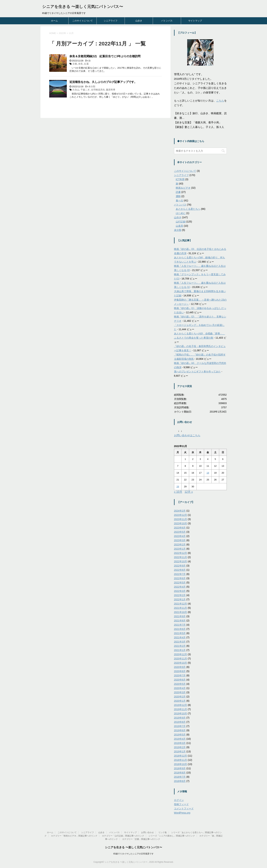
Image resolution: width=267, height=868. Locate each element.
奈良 (81, 64)
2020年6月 (180, 680)
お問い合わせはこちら (187, 435)
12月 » (189, 492)
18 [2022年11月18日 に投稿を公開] (208, 473)
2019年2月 (180, 747)
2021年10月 (181, 612)
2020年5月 (180, 684)
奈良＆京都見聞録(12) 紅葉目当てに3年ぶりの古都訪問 (105, 56)
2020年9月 (180, 667)
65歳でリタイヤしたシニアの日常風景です (133, 854)
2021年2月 (180, 646)
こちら (220, 101)
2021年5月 (180, 633)
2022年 (62, 33)
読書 (178, 192)
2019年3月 (180, 743)
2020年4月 (180, 688)
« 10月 (178, 492)
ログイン (179, 800)
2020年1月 (180, 701)
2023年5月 (180, 532)
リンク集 (163, 832)
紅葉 (86, 64)
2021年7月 (180, 625)
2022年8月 (180, 570)
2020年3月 (180, 692)
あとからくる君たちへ (188, 209)
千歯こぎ (85, 90)
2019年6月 (180, 730)
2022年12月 (181, 553)
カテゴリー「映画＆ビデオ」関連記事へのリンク (74, 836)
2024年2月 (180, 511)
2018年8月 (180, 773)
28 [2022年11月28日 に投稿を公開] (178, 487)
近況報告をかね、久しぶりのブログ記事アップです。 (103, 82)
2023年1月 (180, 549)
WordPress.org (182, 813)
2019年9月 (180, 718)
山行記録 (181, 222)
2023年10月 (181, 523)
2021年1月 (180, 650)
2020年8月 (180, 671)
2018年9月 (180, 768)
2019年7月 (180, 726)
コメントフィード (184, 809)
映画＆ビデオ (183, 188)
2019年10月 (181, 713)
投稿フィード (181, 804)
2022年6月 (180, 578)
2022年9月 (180, 566)
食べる (179, 200)
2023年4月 (180, 536)
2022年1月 (180, 599)
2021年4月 (180, 637)
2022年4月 (180, 587)
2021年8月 (180, 621)
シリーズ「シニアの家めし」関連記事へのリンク (172, 836)
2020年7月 (180, 675)
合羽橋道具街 (98, 90)
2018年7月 (180, 777)
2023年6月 (180, 528)
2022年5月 (180, 583)
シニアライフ (111, 21)
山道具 (179, 226)
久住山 (76, 90)
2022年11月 (181, 557)
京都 (75, 64)
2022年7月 (180, 574)
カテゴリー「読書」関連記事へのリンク (141, 839)
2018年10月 (181, 764)
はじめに (181, 213)
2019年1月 (180, 751)
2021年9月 (180, 616)
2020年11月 (181, 659)
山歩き (139, 21)
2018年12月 (181, 756)
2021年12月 (181, 604)
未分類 (92, 87)
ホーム (54, 21)
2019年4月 (180, 739)
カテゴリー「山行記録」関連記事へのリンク (123, 836)
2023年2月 (180, 545)
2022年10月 (181, 561)
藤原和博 (111, 90)
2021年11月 (181, 608)
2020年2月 (180, 697)
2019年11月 (181, 709)
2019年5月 (180, 735)
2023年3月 (180, 540)
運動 (178, 196)
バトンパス (167, 21)
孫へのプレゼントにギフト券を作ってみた (197, 372)
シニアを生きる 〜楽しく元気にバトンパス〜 (83, 7)
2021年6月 (180, 629)
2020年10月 (181, 663)
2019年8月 (180, 722)
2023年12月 (181, 515)
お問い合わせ (147, 832)
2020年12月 (181, 654)
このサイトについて (83, 21)
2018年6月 (180, 781)
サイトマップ (195, 21)
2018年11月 (181, 760)
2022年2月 (180, 595)
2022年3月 (180, 591)
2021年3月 (180, 642)
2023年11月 (181, 519)
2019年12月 (181, 705)
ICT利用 (180, 179)
